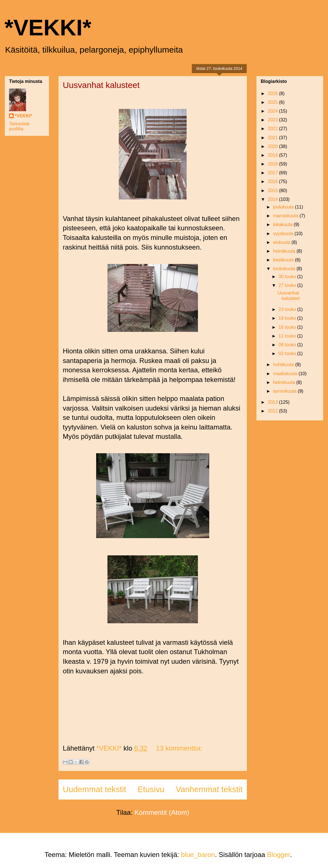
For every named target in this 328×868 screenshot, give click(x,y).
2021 (273, 138)
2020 (273, 146)
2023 (273, 120)
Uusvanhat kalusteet (101, 85)
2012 (273, 411)
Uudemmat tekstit (94, 789)
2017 (273, 173)
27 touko (288, 285)
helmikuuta (285, 382)
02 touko (288, 354)
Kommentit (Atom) (162, 812)
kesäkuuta (284, 260)
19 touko (288, 318)
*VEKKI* (48, 28)
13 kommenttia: (179, 748)
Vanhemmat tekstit (209, 789)
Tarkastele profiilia (19, 126)
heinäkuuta (285, 251)
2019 (273, 155)
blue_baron (198, 855)
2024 (273, 111)
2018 (273, 164)
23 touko (288, 309)
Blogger (278, 855)
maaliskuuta (286, 374)
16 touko (288, 327)
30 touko (288, 277)
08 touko (288, 345)
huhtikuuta (284, 365)
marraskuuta (286, 216)
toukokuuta (285, 269)
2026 (273, 94)
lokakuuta (283, 224)
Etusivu (151, 789)
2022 (273, 129)
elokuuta (282, 242)
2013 (273, 402)
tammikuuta (285, 391)
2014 (273, 199)
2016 (273, 181)
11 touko (288, 336)
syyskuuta (284, 234)
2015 (273, 191)
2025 (273, 102)
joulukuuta (284, 207)
